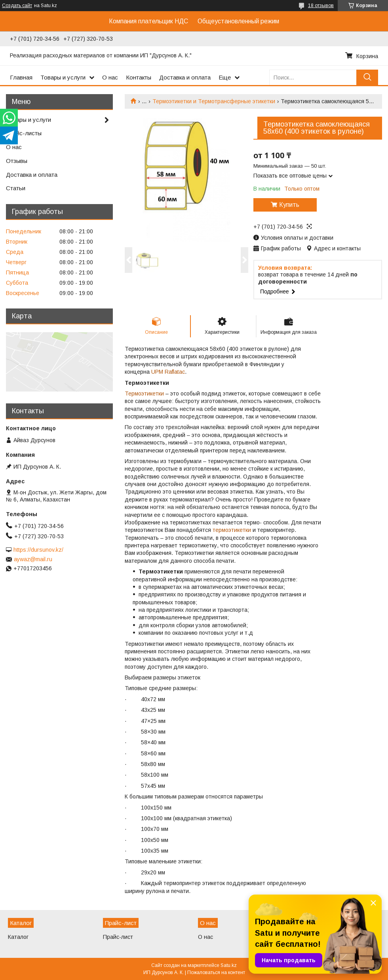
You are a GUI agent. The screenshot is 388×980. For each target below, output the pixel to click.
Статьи (16, 188)
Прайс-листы (24, 133)
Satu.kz (229, 965)
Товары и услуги (63, 77)
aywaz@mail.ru (33, 559)
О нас (110, 77)
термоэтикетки (232, 530)
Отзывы (17, 161)
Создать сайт (17, 6)
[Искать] (367, 77)
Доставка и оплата (185, 77)
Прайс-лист (118, 937)
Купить (289, 205)
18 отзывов (321, 6)
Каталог (18, 937)
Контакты (139, 77)
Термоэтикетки (144, 394)
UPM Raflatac (168, 372)
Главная (21, 77)
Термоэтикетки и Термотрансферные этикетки (214, 101)
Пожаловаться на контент (216, 972)
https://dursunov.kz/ (38, 550)
